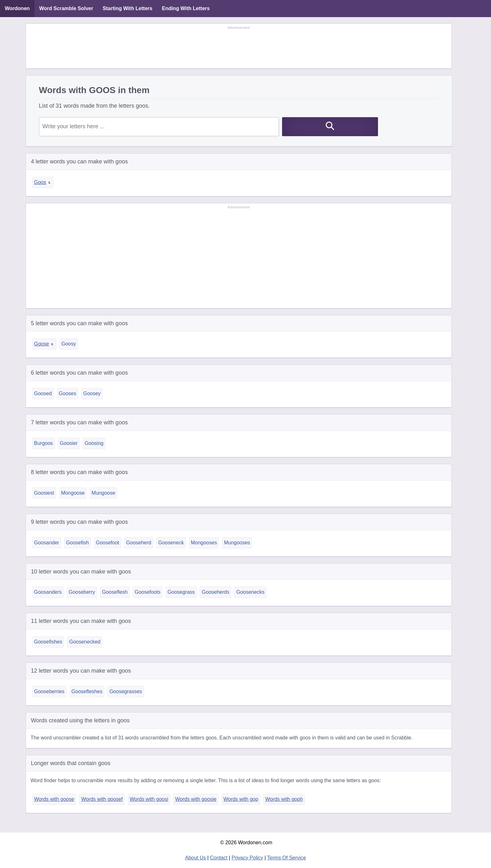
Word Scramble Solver (66, 8)
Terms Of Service (287, 858)
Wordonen (17, 8)
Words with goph (284, 799)
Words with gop (241, 799)
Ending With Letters (186, 8)
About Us (195, 858)
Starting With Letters (127, 8)
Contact (219, 858)
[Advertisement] (239, 47)
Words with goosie (196, 799)
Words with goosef (102, 799)
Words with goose (54, 799)
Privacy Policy (248, 858)
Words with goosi (149, 799)
